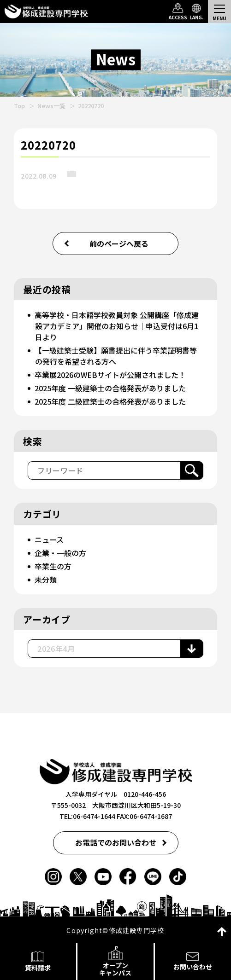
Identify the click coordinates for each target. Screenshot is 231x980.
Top (19, 106)
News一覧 (51, 106)
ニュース (49, 539)
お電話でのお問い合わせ (116, 842)
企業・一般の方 (60, 553)
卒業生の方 (53, 566)
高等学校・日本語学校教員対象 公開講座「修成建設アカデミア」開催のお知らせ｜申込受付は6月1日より (117, 326)
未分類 (46, 580)
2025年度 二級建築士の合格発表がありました (110, 401)
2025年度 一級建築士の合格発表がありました (110, 388)
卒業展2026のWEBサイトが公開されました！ (110, 375)
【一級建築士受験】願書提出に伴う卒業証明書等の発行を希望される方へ (116, 356)
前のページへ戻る (119, 244)
